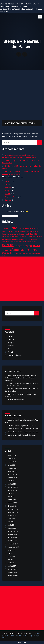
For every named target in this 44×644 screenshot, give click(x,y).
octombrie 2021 (13, 471)
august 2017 (12, 550)
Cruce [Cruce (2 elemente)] (33, 229)
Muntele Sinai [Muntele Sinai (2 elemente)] (12, 242)
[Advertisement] (22, 93)
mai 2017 (11, 560)
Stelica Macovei (13, 420)
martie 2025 (12, 456)
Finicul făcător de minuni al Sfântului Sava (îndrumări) (23, 171)
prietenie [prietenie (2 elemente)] (22, 246)
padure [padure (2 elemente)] (18, 242)
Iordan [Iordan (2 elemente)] (4, 237)
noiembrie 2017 (13, 541)
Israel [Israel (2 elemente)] (8, 237)
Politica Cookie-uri (22, 636)
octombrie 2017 (13, 544)
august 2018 (12, 516)
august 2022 (12, 462)
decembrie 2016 (13, 575)
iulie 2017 (11, 553)
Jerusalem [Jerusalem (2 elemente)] (15, 237)
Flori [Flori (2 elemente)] (25, 232)
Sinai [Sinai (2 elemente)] (20, 253)
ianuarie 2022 (12, 468)
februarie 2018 (13, 531)
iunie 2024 (11, 459)
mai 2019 (11, 497)
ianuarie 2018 (12, 534)
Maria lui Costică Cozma (13, 175)
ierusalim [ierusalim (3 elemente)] (27, 234)
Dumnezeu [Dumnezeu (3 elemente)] (11, 231)
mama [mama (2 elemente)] (10, 239)
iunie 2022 (11, 465)
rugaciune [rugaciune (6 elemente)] (35, 245)
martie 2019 (12, 500)
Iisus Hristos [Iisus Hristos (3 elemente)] (34, 234)
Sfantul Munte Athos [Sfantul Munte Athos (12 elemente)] (24, 250)
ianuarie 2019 (12, 503)
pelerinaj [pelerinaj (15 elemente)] (8, 245)
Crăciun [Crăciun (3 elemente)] (38, 228)
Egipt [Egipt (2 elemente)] (16, 232)
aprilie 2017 (12, 563)
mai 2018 (11, 522)
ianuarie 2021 (12, 478)
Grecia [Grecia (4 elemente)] (35, 231)
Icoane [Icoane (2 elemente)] (22, 234)
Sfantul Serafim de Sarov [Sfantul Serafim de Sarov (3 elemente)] (10, 253)
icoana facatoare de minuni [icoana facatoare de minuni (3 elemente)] (11, 234)
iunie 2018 (11, 519)
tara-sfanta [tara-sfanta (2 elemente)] (28, 253)
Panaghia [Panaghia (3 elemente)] (23, 242)
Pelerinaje (8, 187)
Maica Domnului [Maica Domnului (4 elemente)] (24, 236)
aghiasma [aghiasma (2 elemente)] (9, 229)
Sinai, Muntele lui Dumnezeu (29, 429)
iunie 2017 (11, 557)
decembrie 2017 (13, 538)
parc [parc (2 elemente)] (35, 242)
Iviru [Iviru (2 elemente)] (11, 237)
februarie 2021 (13, 475)
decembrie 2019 (13, 490)
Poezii (7, 184)
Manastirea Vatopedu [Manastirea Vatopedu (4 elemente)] (20, 239)
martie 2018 (12, 528)
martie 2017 (12, 566)
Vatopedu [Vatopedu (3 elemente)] (35, 253)
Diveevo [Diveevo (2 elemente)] (4, 232)
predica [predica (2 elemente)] (17, 246)
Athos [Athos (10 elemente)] (15, 228)
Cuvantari (8, 200)
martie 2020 (12, 484)
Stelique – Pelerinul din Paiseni (18, 20)
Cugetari (8, 181)
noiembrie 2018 (13, 509)
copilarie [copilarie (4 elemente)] (28, 228)
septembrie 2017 (13, 547)
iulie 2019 (11, 493)
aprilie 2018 (12, 525)
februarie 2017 (13, 569)
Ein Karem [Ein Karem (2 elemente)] (20, 232)
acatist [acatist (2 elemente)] (4, 229)
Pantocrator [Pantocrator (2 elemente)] (30, 242)
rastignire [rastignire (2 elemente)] (27, 246)
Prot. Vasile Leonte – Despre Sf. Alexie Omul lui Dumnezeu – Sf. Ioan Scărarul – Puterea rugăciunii (21, 378)
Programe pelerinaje (11, 197)
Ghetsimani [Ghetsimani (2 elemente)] (29, 232)
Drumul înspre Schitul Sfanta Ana (26, 426)
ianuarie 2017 (12, 572)
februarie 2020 (13, 487)
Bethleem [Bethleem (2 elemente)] (21, 229)
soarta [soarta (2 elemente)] (24, 253)
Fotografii (8, 191)
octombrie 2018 (13, 512)
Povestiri (8, 194)
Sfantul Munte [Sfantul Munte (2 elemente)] (6, 250)
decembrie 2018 (13, 506)
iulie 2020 (11, 481)
